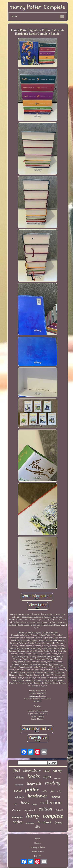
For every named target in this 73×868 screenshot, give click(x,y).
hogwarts (34, 783)
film (38, 827)
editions (20, 778)
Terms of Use (38, 852)
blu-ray (57, 771)
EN (35, 856)
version (55, 797)
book (25, 803)
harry (33, 816)
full (52, 791)
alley (59, 791)
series (18, 822)
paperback (30, 810)
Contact (38, 843)
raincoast (20, 797)
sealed (35, 805)
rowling (53, 783)
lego (47, 777)
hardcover (37, 796)
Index (38, 839)
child (47, 771)
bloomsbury (32, 770)
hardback (45, 822)
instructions (19, 785)
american (30, 823)
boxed (59, 822)
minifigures (17, 818)
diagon (16, 810)
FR (40, 856)
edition (45, 809)
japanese (58, 778)
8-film (45, 791)
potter (32, 789)
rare (16, 804)
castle (18, 791)
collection (51, 802)
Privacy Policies (38, 847)
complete (53, 816)
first (17, 770)
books (34, 776)
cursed (59, 810)
